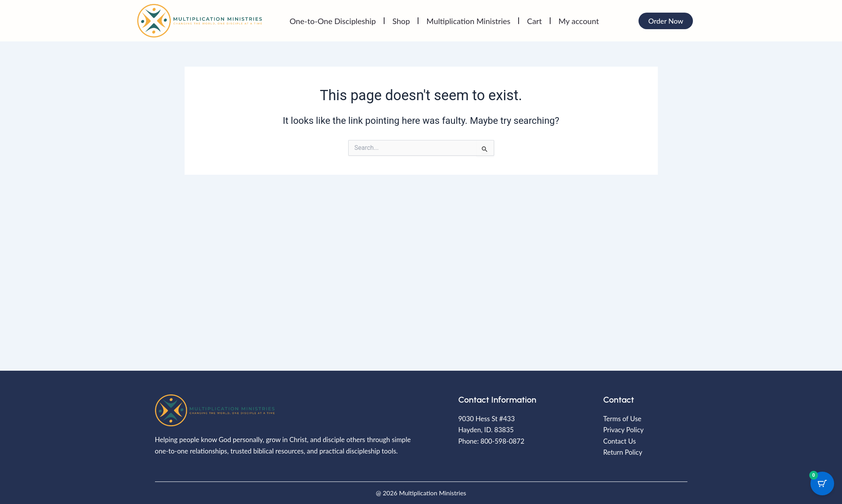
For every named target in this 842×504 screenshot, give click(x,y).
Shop (401, 21)
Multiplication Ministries (468, 21)
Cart (534, 21)
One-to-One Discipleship (333, 21)
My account (579, 21)
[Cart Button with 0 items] (822, 481)
